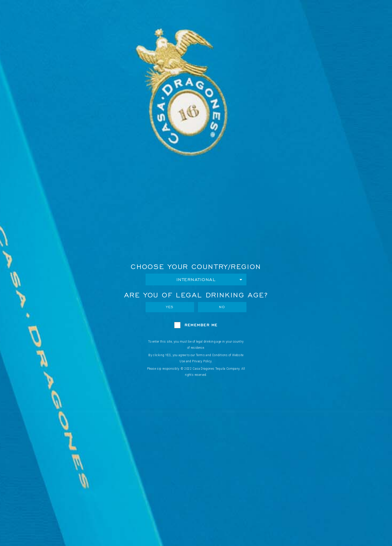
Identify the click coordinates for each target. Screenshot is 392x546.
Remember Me (201, 325)
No (222, 307)
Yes (170, 307)
